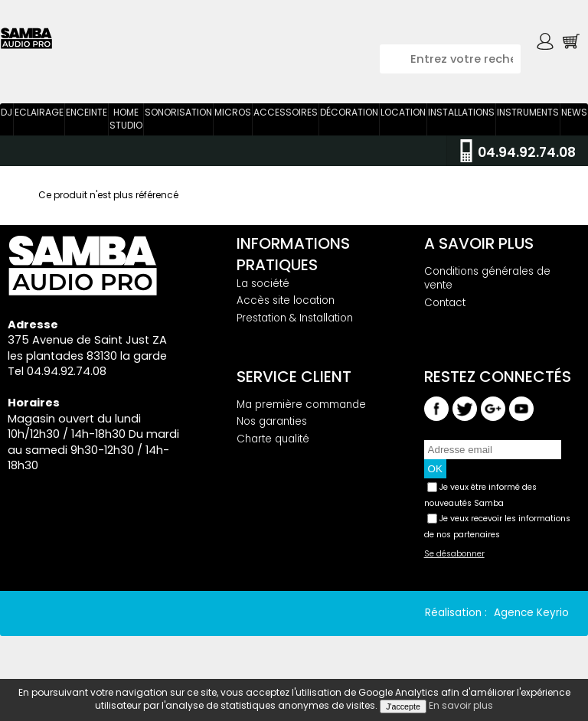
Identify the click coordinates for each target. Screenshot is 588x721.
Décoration (349, 121)
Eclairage (39, 121)
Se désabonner (454, 563)
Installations (461, 121)
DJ (7, 121)
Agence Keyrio (531, 621)
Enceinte (87, 121)
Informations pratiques (293, 262)
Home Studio (126, 127)
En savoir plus (461, 705)
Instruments (528, 121)
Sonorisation (178, 121)
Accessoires (286, 121)
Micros (233, 121)
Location (403, 121)
